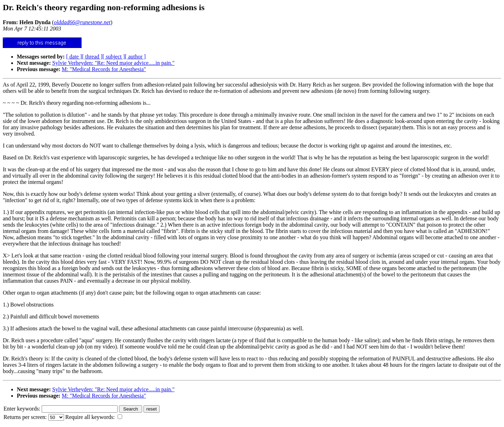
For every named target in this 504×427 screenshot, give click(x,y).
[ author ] (135, 57)
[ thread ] (92, 57)
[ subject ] (114, 57)
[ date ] (74, 57)
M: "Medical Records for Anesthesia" (104, 69)
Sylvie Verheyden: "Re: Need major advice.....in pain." (113, 63)
